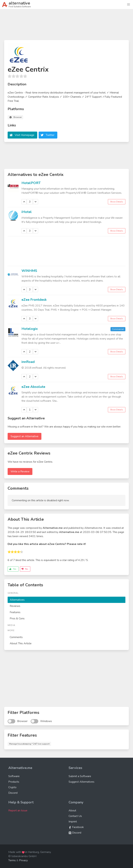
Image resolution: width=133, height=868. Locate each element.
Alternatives (17, 600)
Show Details (117, 202)
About (72, 811)
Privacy (23, 860)
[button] (128, 5)
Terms (12, 860)
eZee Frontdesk (34, 300)
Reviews (15, 606)
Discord (13, 793)
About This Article (21, 643)
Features (15, 612)
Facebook (76, 827)
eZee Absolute (33, 387)
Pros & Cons (17, 618)
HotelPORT (31, 183)
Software (14, 776)
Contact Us (75, 816)
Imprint (73, 822)
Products (14, 782)
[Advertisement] (66, 26)
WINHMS (29, 271)
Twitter (50, 135)
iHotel (27, 212)
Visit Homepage (25, 135)
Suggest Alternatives (81, 782)
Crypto (12, 787)
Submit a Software (80, 776)
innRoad (28, 362)
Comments (16, 637)
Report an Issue (18, 811)
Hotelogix (30, 329)
